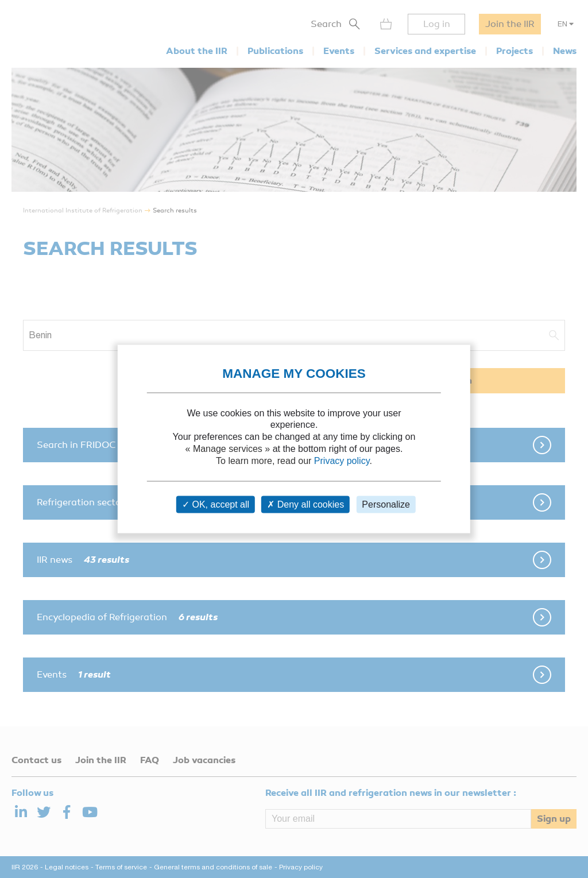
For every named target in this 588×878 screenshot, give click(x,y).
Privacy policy (342, 460)
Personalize (386, 504)
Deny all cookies (305, 504)
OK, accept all (216, 504)
